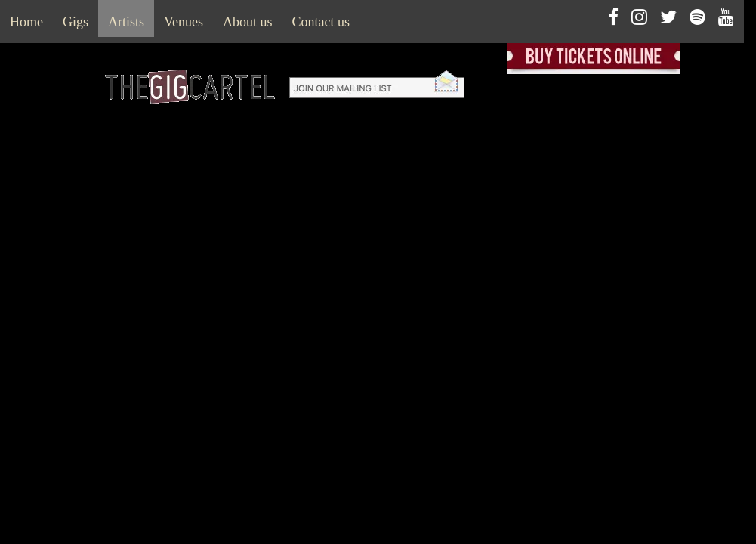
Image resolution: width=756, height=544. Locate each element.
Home (26, 22)
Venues (184, 22)
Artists (126, 22)
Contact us (321, 22)
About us (248, 22)
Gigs (76, 22)
